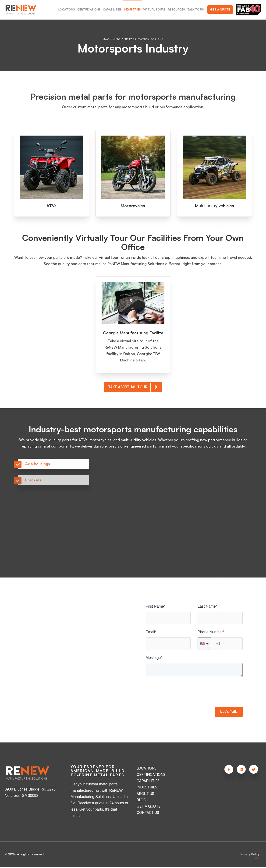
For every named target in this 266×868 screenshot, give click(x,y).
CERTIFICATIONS (152, 775)
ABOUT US (146, 794)
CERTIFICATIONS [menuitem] (89, 9)
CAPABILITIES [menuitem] (112, 9)
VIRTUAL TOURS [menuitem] (154, 9)
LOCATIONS (147, 769)
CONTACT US (149, 813)
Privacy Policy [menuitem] (249, 855)
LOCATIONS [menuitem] (67, 9)
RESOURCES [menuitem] (176, 9)
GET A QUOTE (149, 807)
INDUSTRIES (147, 788)
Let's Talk (229, 713)
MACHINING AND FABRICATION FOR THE (133, 39)
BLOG (142, 801)
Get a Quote (220, 9)
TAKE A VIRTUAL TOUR (135, 391)
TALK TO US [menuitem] (196, 9)
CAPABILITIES (149, 782)
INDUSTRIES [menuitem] (132, 9)
